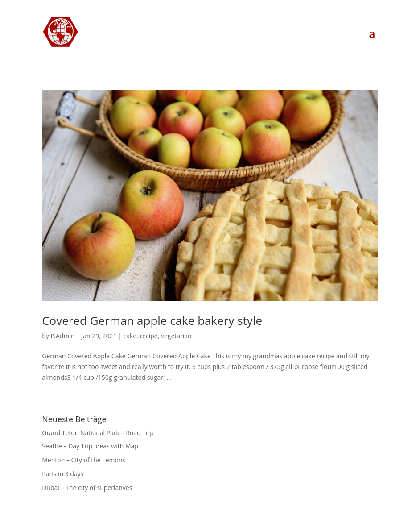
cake (130, 336)
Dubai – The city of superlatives (87, 488)
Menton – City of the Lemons (84, 460)
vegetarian (176, 336)
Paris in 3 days (63, 474)
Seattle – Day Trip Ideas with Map (90, 446)
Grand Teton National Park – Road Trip (98, 433)
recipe (148, 336)
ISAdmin (62, 336)
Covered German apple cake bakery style (152, 320)
